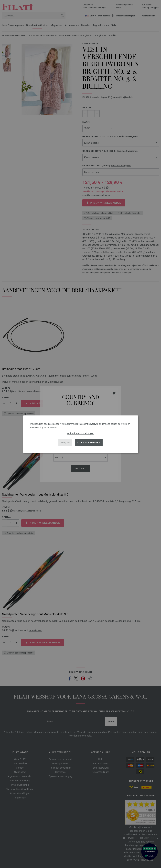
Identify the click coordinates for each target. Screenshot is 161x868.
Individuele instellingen (80, 433)
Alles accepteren (89, 443)
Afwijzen (65, 443)
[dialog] (81, 434)
